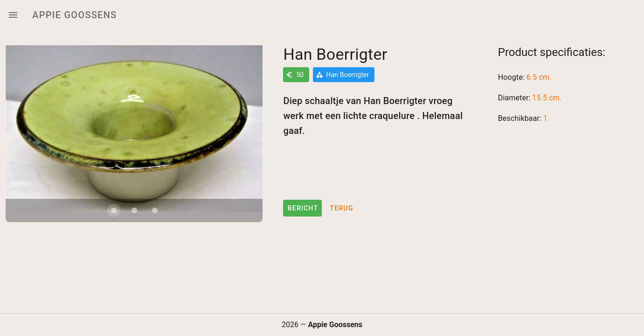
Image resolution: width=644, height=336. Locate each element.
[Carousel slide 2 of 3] (134, 210)
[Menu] (13, 15)
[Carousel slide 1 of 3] (114, 210)
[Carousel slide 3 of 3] (155, 210)
